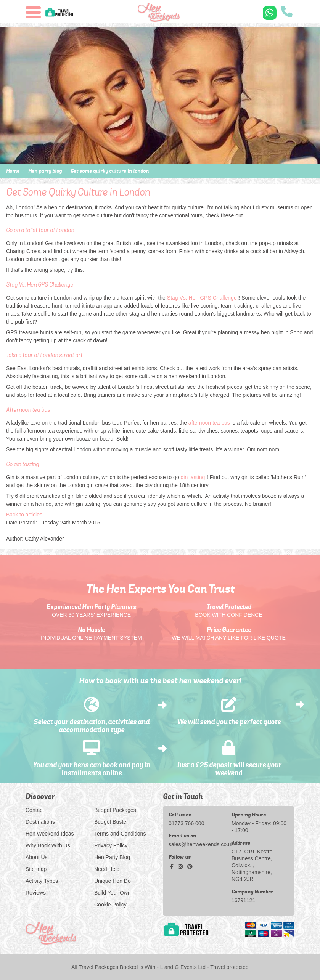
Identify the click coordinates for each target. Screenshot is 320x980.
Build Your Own (113, 893)
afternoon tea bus (209, 423)
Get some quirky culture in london (110, 171)
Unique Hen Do (113, 881)
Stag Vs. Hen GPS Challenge (202, 298)
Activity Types (42, 881)
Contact (35, 810)
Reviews (36, 893)
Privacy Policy (111, 845)
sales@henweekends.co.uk (197, 844)
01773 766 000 (186, 823)
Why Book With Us (48, 845)
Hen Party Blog (112, 857)
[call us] (287, 12)
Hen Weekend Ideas (50, 834)
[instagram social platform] (181, 867)
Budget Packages (115, 810)
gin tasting (193, 477)
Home (13, 171)
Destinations (40, 822)
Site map (36, 869)
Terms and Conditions (120, 834)
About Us (37, 857)
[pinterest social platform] (190, 867)
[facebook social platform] (173, 867)
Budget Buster (111, 822)
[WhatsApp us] (270, 13)
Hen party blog (45, 171)
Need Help (107, 869)
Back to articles (24, 515)
